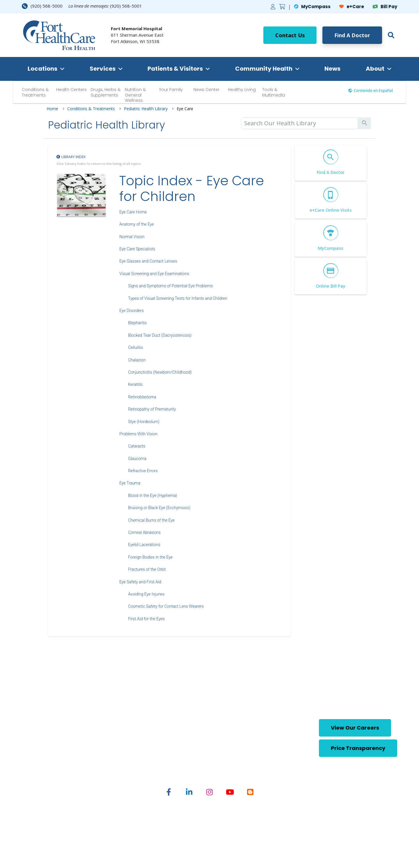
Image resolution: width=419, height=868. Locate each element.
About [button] (375, 69)
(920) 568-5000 (42, 6)
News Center (206, 90)
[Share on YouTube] (230, 792)
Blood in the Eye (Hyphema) (153, 496)
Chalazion (137, 360)
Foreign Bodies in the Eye (150, 557)
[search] (300, 123)
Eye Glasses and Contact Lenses (148, 261)
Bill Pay (385, 7)
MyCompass (312, 7)
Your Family (171, 90)
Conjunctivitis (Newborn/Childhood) (160, 372)
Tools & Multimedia (274, 92)
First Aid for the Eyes (146, 619)
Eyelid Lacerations (144, 545)
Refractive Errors (143, 471)
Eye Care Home (133, 212)
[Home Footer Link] (56, 738)
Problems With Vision (138, 434)
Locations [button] (42, 69)
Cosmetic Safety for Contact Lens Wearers (166, 606)
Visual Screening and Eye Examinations (154, 274)
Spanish (230, 821)
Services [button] (103, 69)
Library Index (73, 157)
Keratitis (135, 384)
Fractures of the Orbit (147, 569)
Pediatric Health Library (146, 109)
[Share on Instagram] (210, 792)
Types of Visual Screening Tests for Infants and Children (178, 298)
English (209, 821)
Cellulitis (135, 347)
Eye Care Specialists (137, 249)
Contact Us (290, 35)
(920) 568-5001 (126, 6)
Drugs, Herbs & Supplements (105, 92)
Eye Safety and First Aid (140, 582)
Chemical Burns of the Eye (151, 520)
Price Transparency (358, 748)
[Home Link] (59, 35)
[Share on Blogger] (250, 792)
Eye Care (185, 109)
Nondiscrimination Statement (276, 821)
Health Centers (71, 90)
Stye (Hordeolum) (144, 422)
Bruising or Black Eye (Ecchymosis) (159, 508)
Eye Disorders (132, 311)
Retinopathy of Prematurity (152, 409)
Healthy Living (242, 90)
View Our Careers (355, 728)
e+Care (352, 7)
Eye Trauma (130, 483)
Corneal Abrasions (144, 532)
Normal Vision (132, 237)
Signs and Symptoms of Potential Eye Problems (170, 286)
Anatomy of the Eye (137, 224)
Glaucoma (137, 459)
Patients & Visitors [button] (175, 69)
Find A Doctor (352, 35)
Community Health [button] (264, 69)
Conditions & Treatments (35, 92)
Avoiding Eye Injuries (146, 594)
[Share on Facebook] (169, 792)
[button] (390, 35)
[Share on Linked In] (189, 792)
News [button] (332, 69)
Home (52, 109)
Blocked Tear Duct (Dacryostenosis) (160, 335)
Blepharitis (137, 323)
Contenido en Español (373, 90)
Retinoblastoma (142, 397)
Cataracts (137, 446)
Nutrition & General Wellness (135, 95)
